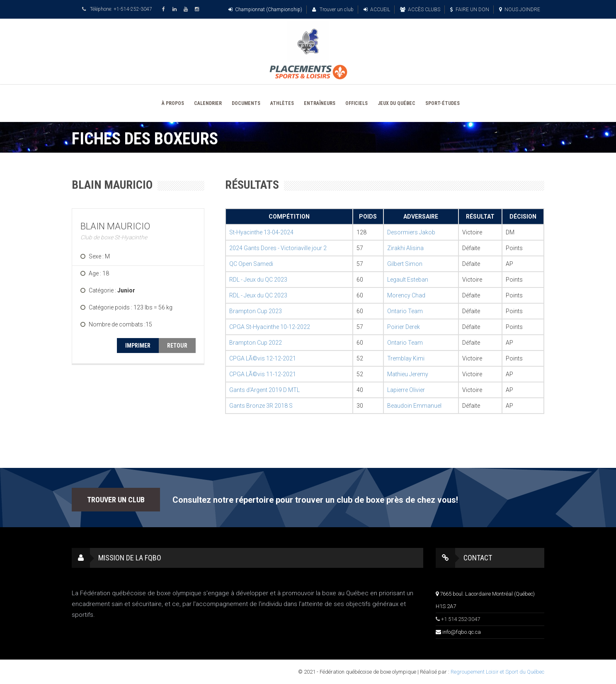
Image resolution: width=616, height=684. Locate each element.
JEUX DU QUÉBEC (397, 103)
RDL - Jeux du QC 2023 (258, 280)
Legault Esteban (408, 280)
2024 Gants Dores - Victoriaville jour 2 (278, 248)
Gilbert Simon (405, 264)
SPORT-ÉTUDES (443, 103)
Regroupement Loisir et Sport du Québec (497, 672)
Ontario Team (405, 311)
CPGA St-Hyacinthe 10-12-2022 (270, 327)
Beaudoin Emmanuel (414, 406)
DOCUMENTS (246, 103)
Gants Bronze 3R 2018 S (261, 406)
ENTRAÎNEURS (320, 103)
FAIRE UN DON (470, 10)
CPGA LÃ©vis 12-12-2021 (263, 358)
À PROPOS (173, 103)
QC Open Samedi (251, 264)
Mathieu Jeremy (408, 374)
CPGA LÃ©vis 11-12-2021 (263, 374)
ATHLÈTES (282, 103)
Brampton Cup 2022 (256, 343)
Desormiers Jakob (411, 232)
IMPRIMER (138, 346)
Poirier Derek (404, 327)
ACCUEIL (377, 10)
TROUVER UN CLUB (116, 500)
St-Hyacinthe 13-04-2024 (261, 232)
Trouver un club (333, 10)
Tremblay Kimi (406, 358)
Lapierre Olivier (406, 390)
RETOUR (177, 346)
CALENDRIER (208, 103)
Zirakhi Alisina (405, 248)
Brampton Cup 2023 (256, 311)
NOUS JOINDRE (520, 10)
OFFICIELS (357, 103)
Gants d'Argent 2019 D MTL (264, 390)
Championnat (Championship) (265, 10)
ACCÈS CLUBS (420, 10)
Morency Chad (406, 295)
